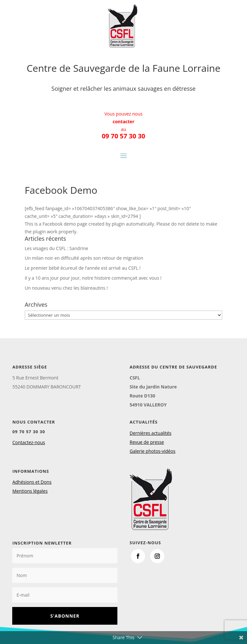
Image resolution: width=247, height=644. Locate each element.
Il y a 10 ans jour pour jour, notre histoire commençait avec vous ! (93, 278)
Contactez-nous (29, 442)
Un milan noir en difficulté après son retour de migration (84, 258)
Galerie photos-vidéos (152, 451)
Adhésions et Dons (32, 482)
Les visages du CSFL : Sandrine (56, 248)
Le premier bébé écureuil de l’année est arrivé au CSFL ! (83, 268)
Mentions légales (30, 491)
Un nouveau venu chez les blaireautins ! (66, 288)
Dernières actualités (151, 433)
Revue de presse (147, 442)
